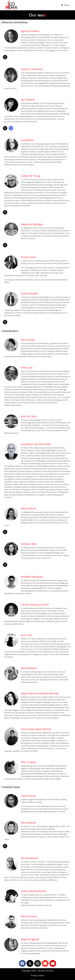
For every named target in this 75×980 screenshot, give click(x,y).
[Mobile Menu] (65, 5)
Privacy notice (37, 975)
